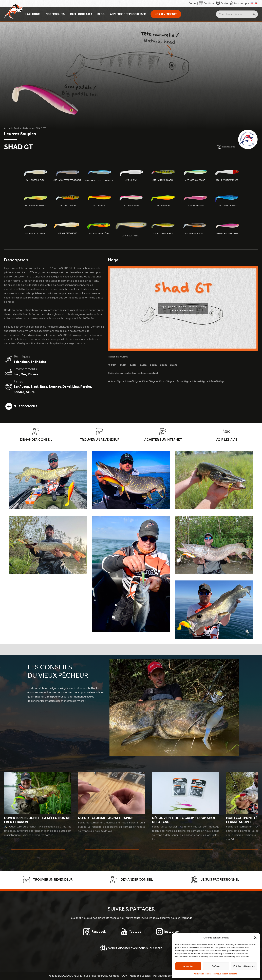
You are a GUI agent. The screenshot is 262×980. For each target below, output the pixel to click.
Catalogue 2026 (81, 14)
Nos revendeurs (166, 14)
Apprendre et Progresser (128, 14)
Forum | (193, 3)
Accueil (8, 128)
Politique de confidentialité (225, 974)
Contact (114, 976)
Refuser (216, 966)
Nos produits (55, 14)
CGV (124, 976)
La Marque (33, 14)
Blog (101, 14)
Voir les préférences (244, 966)
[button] (255, 938)
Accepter (188, 966)
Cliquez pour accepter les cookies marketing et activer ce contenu (183, 308)
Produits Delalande (24, 128)
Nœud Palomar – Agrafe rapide (106, 818)
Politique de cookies (202, 974)
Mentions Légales (140, 976)
